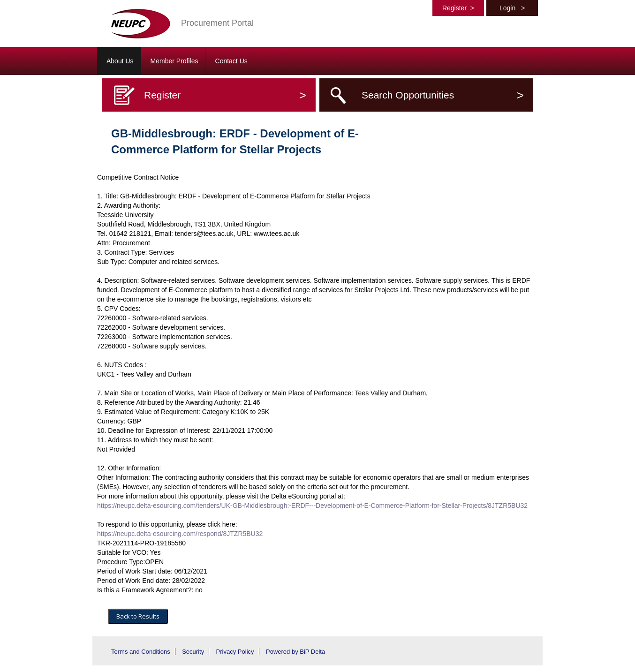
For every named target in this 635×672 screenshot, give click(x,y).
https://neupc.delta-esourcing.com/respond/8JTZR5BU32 (180, 534)
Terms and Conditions (141, 652)
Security (193, 652)
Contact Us (231, 61)
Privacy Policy (235, 652)
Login (512, 8)
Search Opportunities (443, 95)
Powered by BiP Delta (295, 652)
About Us (120, 61)
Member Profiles (174, 61)
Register (458, 8)
